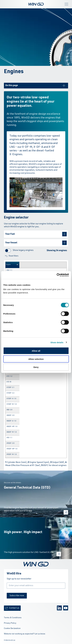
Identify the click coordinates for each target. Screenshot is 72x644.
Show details (57, 342)
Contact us (12, 608)
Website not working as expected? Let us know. (25, 634)
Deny (36, 367)
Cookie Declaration (12, 628)
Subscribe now (17, 596)
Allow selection (36, 359)
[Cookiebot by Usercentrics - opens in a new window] (57, 275)
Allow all (36, 351)
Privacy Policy (10, 623)
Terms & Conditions (13, 618)
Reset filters (12, 256)
